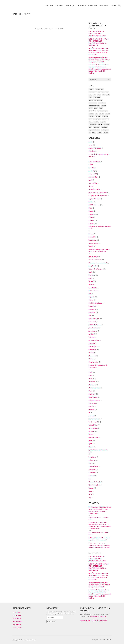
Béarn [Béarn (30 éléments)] (91, 97)
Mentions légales (85, 620)
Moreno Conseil (31, 640)
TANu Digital (92, 457)
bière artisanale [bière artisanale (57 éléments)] (106, 95)
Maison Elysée (93, 347)
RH (89, 413)
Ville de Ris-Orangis (94, 482)
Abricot (91, 142)
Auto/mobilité (93, 174)
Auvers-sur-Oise (93, 177)
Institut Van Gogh (94, 319)
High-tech (91, 297)
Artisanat (91, 171)
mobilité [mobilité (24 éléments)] (97, 122)
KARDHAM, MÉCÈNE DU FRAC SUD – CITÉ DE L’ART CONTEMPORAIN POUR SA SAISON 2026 (98, 42)
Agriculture (92, 151)
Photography (92, 403)
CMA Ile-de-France (94, 205)
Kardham (91, 334)
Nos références (17, 622)
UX (89, 479)
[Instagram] (95, 640)
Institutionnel (92, 322)
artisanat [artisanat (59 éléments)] (101, 92)
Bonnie (91, 186)
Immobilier (92, 312)
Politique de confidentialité (99, 620)
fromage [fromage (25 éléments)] (91, 116)
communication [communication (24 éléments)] (102, 103)
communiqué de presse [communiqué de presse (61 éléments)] (94, 106)
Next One (92, 385)
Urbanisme (92, 476)
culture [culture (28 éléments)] (91, 108)
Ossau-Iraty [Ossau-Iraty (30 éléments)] (106, 124)
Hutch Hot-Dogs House (95, 303)
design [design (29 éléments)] (96, 108)
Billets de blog (93, 183)
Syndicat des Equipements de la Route (98, 451)
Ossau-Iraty (92, 394)
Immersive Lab (93, 309)
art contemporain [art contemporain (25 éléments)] (93, 92)
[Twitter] (109, 640)
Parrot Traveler (93, 397)
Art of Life (91, 168)
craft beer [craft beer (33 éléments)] (104, 106)
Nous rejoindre (17, 628)
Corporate (92, 214)
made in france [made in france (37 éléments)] (105, 119)
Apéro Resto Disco (94, 162)
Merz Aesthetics (93, 362)
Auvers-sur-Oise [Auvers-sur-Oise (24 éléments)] (92, 95)
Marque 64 (92, 356)
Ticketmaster (92, 460)
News (90, 379)
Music (90, 375)
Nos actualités (17, 625)
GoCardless (92, 288)
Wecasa (91, 488)
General (91, 281)
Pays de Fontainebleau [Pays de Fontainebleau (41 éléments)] (94, 130)
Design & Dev (93, 237)
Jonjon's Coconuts (94, 328)
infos (90, 316)
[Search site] (119, 6)
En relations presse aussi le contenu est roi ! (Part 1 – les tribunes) (99, 250)
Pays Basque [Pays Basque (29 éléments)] (105, 127)
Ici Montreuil (92, 306)
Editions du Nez (93, 243)
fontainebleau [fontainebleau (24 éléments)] (92, 111)
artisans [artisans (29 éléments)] (107, 92)
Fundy (90, 278)
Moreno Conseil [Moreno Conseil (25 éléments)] (93, 124)
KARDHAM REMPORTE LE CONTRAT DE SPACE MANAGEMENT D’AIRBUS (97, 34)
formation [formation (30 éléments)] (91, 114)
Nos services (17, 615)
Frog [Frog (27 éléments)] (97, 114)
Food (90, 272)
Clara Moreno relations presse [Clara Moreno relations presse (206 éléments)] (96, 100)
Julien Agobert (93, 331)
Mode (90, 372)
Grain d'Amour (93, 291)
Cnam (90, 208)
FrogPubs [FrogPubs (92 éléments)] (108, 114)
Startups (91, 447)
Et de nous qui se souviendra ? (98, 263)
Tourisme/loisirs (93, 466)
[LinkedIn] (103, 640)
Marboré (91, 353)
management (92, 350)
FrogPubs (91, 275)
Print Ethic (91, 406)
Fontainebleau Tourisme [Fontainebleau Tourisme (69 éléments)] (102, 111)
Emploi (91, 246)
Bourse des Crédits (94, 189)
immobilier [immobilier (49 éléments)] (92, 119)
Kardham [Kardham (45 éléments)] (98, 119)
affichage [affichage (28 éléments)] (91, 89)
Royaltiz (91, 416)
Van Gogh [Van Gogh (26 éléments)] (106, 133)
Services (91, 431)
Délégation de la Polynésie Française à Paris (100, 228)
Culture (91, 217)
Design (91, 234)
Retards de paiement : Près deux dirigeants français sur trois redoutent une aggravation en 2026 (99, 60)
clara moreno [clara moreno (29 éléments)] (97, 97)
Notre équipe (17, 618)
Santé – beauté (93, 422)
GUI (90, 294)
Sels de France (93, 425)
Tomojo (91, 463)
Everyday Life (93, 266)
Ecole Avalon (93, 240)
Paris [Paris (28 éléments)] (90, 127)
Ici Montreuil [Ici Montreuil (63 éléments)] (105, 116)
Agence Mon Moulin (95, 148)
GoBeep (91, 285)
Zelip (90, 494)
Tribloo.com (92, 470)
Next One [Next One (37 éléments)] (100, 124)
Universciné (92, 473)
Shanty (91, 434)
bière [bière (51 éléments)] (99, 95)
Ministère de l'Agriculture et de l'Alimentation (98, 366)
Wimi (90, 491)
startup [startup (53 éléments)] (94, 133)
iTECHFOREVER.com (95, 325)
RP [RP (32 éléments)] (90, 133)
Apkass (91, 165)
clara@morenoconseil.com (98, 616)
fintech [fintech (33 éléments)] (101, 108)
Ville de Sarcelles (94, 485)
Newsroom (92, 382)
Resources (91, 410)
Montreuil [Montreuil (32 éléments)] (103, 122)
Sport (90, 441)
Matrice (91, 359)
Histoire (91, 300)
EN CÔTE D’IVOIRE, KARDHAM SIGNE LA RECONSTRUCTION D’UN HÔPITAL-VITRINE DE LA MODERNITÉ (98, 51)
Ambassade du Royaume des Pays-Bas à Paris (99, 155)
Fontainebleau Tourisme (96, 269)
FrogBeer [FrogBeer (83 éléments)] (102, 114)
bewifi (90, 180)
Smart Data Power (94, 438)
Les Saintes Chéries (94, 340)
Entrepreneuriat (93, 257)
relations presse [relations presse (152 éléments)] (105, 130)
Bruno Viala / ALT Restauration (98, 193)
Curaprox (91, 224)
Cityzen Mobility (94, 199)
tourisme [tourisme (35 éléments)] (100, 133)
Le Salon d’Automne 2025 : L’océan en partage (99, 518)
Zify (90, 497)
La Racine (91, 337)
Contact (91, 211)
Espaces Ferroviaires (95, 260)
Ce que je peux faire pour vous (98, 196)
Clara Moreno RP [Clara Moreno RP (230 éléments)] (93, 103)
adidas (91, 145)
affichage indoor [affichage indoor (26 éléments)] (99, 89)
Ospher (91, 391)
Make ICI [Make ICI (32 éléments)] (91, 122)
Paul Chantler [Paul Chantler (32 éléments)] (97, 127)
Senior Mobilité (93, 428)
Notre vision (17, 612)
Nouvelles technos (94, 388)
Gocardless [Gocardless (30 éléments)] (98, 116)
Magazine (92, 343)
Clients (91, 202)
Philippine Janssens (94, 400)
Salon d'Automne (94, 419)
